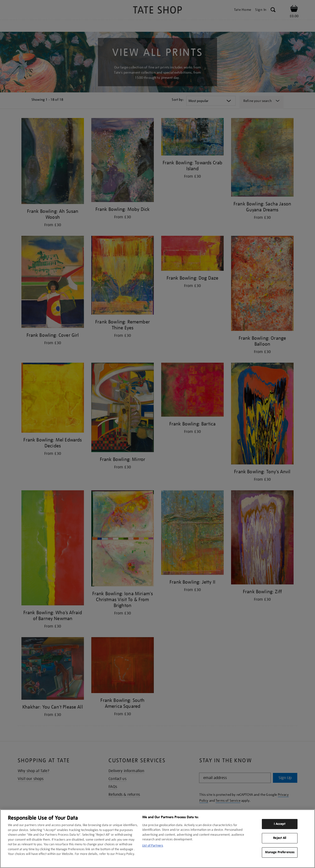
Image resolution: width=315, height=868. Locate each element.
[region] (157, 839)
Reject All (280, 838)
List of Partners (153, 845)
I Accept (280, 824)
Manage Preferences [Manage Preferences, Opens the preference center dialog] (280, 852)
